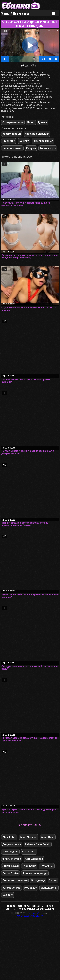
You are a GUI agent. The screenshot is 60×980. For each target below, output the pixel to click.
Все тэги (11, 909)
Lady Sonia (29, 866)
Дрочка (42, 122)
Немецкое (30, 888)
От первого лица (13, 122)
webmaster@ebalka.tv (30, 916)
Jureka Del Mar (12, 888)
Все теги (8, 895)
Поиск (49, 906)
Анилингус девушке (15, 880)
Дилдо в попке (12, 844)
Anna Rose (48, 837)
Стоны (53, 880)
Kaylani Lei (47, 866)
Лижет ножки (11, 866)
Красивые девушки (37, 134)
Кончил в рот (48, 148)
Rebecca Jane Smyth (38, 844)
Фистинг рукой (12, 859)
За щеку (24, 141)
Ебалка (11, 906)
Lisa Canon (29, 852)
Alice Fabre (9, 837)
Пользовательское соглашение (36, 909)
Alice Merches (29, 837)
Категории (24, 906)
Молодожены (49, 888)
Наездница (38, 880)
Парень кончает (12, 148)
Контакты (38, 906)
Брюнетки (9, 141)
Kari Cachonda (34, 859)
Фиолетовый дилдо (35, 873)
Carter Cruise (10, 873)
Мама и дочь (10, 852)
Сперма (31, 148)
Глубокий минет (43, 141)
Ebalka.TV (33, 913)
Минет (31, 122)
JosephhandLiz (12, 134)
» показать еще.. (30, 825)
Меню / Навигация (15, 13)
